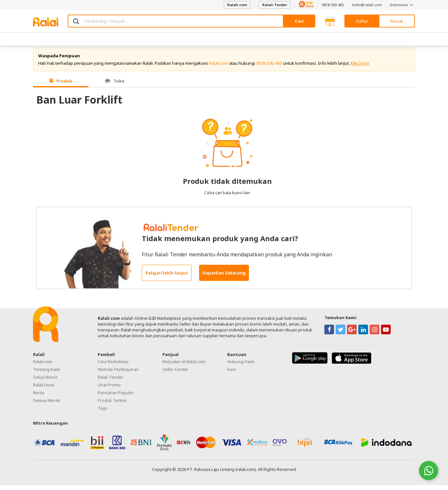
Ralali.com (237, 5)
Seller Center (175, 374)
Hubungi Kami (241, 366)
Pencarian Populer (116, 397)
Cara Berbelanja (113, 366)
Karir (232, 374)
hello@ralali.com (367, 5)
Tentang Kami (46, 374)
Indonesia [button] (403, 5)
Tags (103, 413)
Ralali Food (43, 390)
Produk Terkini (112, 405)
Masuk (397, 21)
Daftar (362, 21)
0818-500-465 (333, 5)
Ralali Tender (275, 5)
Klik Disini (360, 68)
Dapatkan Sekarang (224, 278)
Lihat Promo (109, 390)
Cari (299, 21)
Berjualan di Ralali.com (184, 366)
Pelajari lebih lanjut (167, 278)
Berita (39, 397)
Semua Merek (47, 405)
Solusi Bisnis (45, 382)
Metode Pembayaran (118, 374)
